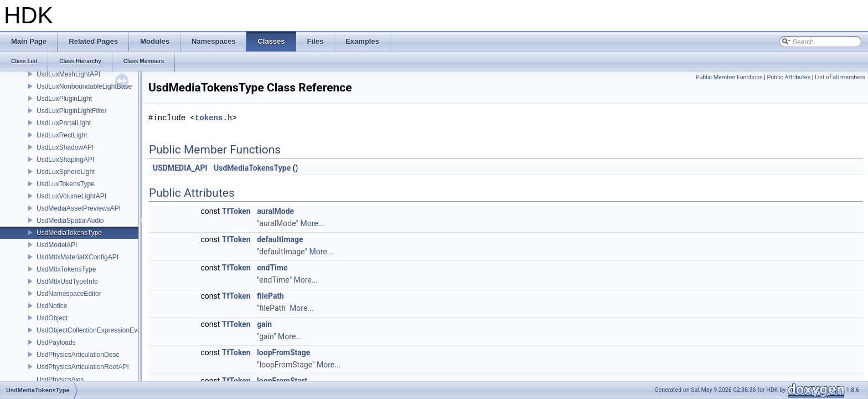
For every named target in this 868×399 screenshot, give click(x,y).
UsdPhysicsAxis (60, 380)
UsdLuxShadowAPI (65, 147)
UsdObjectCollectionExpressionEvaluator (97, 330)
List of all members (840, 77)
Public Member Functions (729, 77)
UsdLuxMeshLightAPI (68, 74)
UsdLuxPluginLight (64, 99)
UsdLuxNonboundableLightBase (84, 86)
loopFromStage (283, 352)
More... (312, 223)
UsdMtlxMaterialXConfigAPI (77, 257)
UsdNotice (52, 306)
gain (264, 324)
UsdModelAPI (57, 245)
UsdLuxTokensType (66, 184)
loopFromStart (282, 381)
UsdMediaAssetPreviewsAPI (79, 208)
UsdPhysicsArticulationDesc (78, 355)
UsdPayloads (56, 342)
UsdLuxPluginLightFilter (72, 111)
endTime (272, 268)
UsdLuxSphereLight (66, 172)
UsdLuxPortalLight (64, 123)
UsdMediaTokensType (69, 233)
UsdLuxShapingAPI (65, 160)
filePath (270, 296)
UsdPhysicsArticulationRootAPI (83, 367)
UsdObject (52, 318)
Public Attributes (789, 77)
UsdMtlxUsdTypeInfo (67, 282)
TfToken (236, 211)
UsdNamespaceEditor (69, 294)
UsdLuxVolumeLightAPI (71, 196)
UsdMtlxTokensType (66, 269)
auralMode (275, 211)
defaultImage (280, 239)
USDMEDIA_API (180, 168)
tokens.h (213, 118)
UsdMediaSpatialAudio (70, 221)
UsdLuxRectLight (62, 135)
